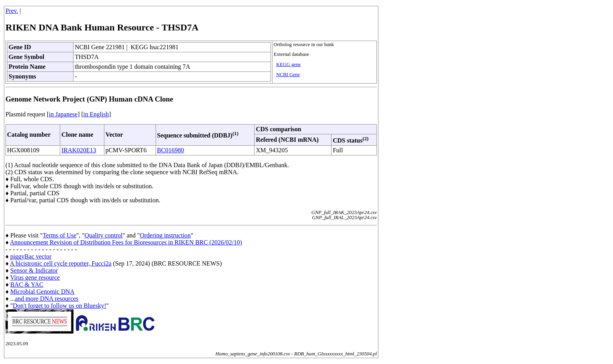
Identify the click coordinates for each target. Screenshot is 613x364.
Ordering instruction (165, 235)
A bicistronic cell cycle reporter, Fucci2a (61, 263)
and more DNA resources (47, 299)
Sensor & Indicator (34, 270)
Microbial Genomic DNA (42, 292)
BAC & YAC (27, 285)
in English (96, 114)
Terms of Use (59, 235)
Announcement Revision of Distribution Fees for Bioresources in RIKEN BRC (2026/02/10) (126, 242)
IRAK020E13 (79, 150)
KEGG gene (288, 64)
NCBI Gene (288, 75)
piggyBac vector (31, 256)
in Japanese (63, 114)
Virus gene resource (35, 277)
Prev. (12, 11)
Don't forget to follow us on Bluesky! (60, 306)
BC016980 (171, 150)
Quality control (103, 235)
